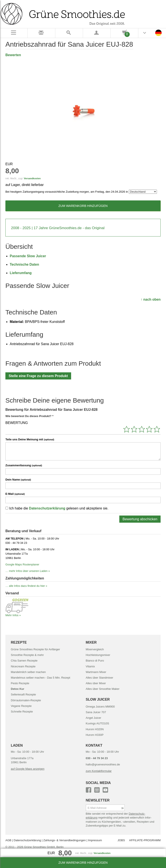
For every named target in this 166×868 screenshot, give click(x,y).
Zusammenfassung (24, 465)
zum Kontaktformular (99, 771)
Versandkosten (32, 178)
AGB (8, 840)
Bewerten (13, 55)
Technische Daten (24, 264)
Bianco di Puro (95, 661)
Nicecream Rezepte (23, 666)
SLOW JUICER (98, 699)
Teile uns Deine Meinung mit (30, 439)
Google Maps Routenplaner (22, 564)
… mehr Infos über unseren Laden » (28, 571)
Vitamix (90, 666)
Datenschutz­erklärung (27, 840)
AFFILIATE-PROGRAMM (145, 840)
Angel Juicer (94, 718)
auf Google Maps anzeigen (28, 769)
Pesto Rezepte (20, 683)
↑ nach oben (151, 299)
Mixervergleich (95, 649)
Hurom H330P (95, 735)
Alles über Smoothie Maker (103, 689)
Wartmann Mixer (96, 672)
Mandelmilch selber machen (28, 672)
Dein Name (18, 480)
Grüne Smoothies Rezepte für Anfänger (35, 649)
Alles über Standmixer (100, 678)
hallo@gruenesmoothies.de (103, 764)
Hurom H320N (95, 729)
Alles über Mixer (96, 683)
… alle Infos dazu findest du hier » (26, 586)
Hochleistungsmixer (98, 655)
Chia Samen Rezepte (24, 661)
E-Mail (15, 494)
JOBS (121, 840)
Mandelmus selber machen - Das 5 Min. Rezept (41, 678)
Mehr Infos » (13, 615)
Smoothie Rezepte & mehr (27, 655)
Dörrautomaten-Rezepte (26, 700)
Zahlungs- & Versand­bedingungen (65, 840)
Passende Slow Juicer (28, 256)
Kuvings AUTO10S (97, 723)
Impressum (95, 840)
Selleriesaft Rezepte (23, 694)
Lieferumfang (21, 273)
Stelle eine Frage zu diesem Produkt (38, 376)
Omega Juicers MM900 (100, 707)
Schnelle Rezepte (22, 712)
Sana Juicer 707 (96, 712)
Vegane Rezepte (21, 706)
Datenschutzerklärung (47, 508)
